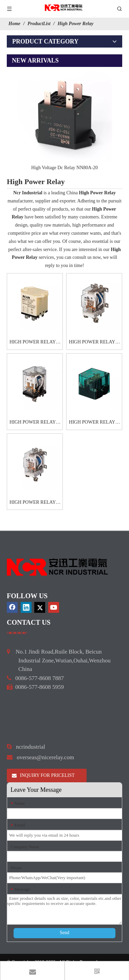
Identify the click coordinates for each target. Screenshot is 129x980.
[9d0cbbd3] (58, 567)
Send (64, 933)
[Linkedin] (26, 607)
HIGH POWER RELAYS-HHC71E (35, 423)
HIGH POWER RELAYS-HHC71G (35, 503)
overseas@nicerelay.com (45, 757)
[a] (17, 633)
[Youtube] (54, 607)
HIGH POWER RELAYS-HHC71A (35, 343)
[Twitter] (40, 607)
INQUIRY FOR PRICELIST (43, 775)
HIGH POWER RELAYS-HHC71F (94, 423)
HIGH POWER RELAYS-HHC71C (94, 343)
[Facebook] (12, 607)
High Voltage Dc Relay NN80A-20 (64, 168)
